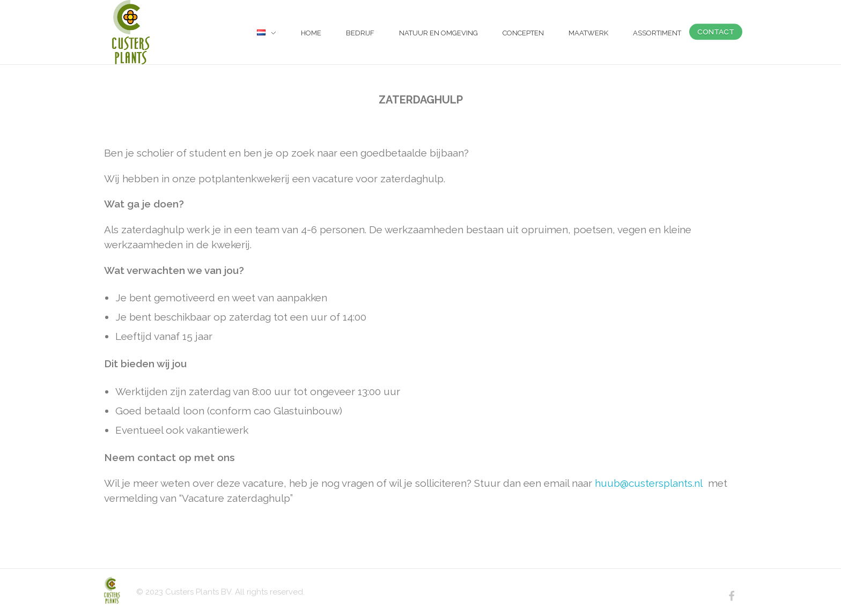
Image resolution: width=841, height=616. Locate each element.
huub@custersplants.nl (649, 483)
